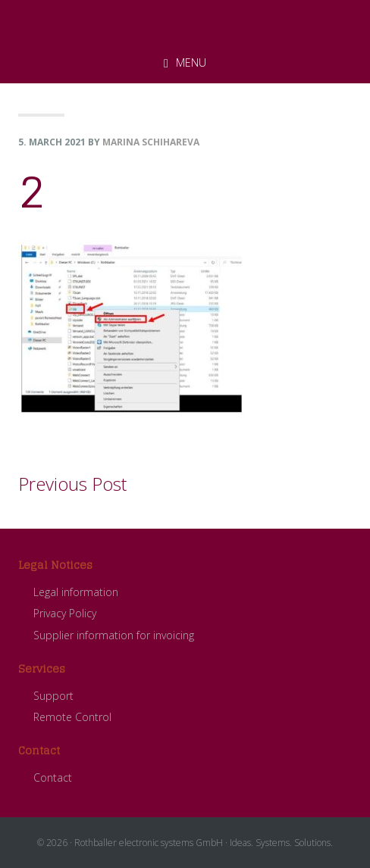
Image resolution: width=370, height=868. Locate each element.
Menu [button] (191, 62)
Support (53, 696)
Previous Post (72, 484)
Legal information (76, 592)
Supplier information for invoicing (114, 635)
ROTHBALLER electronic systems (185, 22)
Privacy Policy (65, 613)
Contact (53, 777)
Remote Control (72, 717)
